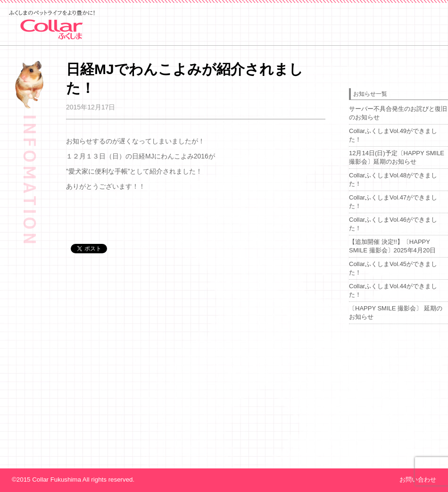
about (340, 43)
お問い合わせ (418, 479)
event (274, 43)
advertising (411, 43)
